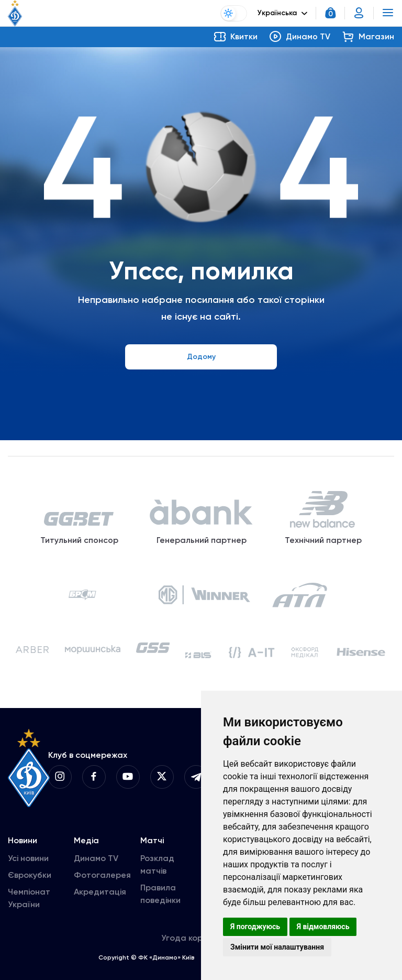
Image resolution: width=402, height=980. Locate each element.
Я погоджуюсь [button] (255, 927)
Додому (201, 357)
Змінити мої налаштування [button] (277, 947)
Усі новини (28, 860)
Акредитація (100, 894)
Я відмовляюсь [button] (323, 927)
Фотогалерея (102, 877)
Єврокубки (30, 877)
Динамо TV (96, 860)
